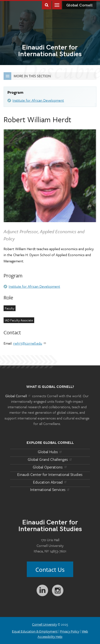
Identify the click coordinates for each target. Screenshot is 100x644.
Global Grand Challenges (50, 459)
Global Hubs (50, 452)
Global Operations (50, 467)
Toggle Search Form (47, 5)
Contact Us (50, 570)
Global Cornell (79, 5)
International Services (50, 490)
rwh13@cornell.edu (30, 343)
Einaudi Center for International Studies (50, 474)
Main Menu (57, 5)
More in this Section (27, 76)
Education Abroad (50, 482)
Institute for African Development (38, 100)
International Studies (50, 51)
